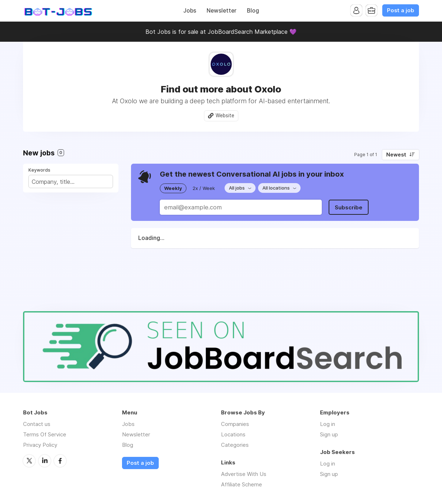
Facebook (60, 461)
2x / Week (204, 188)
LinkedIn (45, 461)
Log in (328, 424)
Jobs (190, 11)
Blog (253, 11)
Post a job (401, 10)
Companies (235, 424)
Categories (235, 445)
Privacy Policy (40, 445)
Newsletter (222, 11)
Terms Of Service (45, 434)
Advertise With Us (244, 474)
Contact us (37, 424)
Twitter (29, 461)
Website (225, 115)
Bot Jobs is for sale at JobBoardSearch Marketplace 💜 (221, 32)
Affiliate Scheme (242, 484)
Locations (233, 434)
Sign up (329, 434)
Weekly (173, 188)
